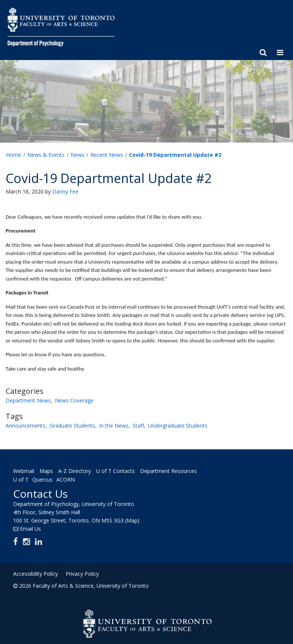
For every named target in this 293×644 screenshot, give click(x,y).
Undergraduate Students (178, 426)
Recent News (107, 155)
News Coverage (74, 400)
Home (14, 155)
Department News (28, 400)
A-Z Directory (75, 471)
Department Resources (168, 471)
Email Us (30, 529)
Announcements (26, 426)
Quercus (42, 480)
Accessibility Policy (35, 574)
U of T (21, 480)
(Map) (132, 520)
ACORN (66, 480)
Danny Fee (65, 191)
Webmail (24, 471)
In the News (114, 426)
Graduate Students (72, 426)
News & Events (46, 155)
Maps (46, 471)
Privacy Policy (82, 574)
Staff (138, 426)
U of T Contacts (116, 471)
